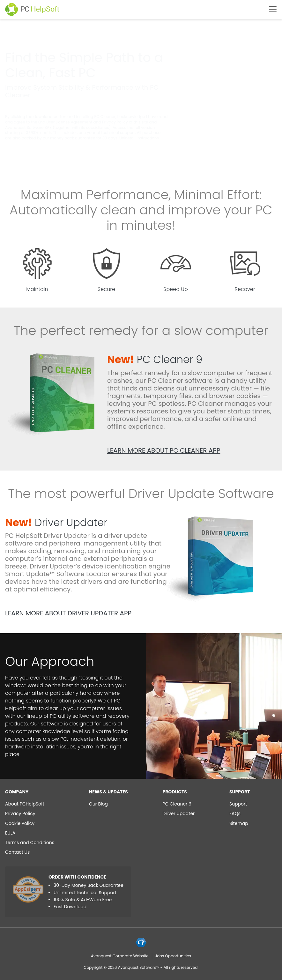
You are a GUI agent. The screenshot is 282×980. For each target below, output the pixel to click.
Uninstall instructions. (139, 138)
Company (17, 792)
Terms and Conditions (30, 843)
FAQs (235, 813)
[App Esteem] (28, 889)
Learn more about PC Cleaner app (164, 450)
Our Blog (98, 804)
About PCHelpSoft (25, 804)
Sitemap (239, 823)
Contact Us (17, 852)
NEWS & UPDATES (108, 792)
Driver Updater (56, 522)
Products (174, 792)
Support (240, 792)
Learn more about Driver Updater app (68, 613)
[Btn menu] (273, 9)
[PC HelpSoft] (32, 9)
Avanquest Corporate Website (120, 956)
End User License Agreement (65, 122)
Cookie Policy (20, 823)
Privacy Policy (115, 122)
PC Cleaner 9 (155, 359)
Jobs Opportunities (173, 956)
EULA (10, 833)
